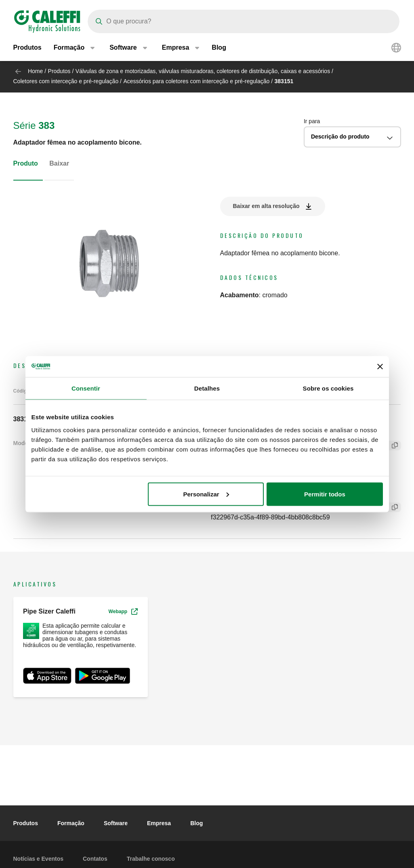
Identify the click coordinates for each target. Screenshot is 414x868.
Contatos (95, 859)
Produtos (27, 48)
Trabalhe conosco (151, 859)
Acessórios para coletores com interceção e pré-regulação (196, 81)
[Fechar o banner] (380, 366)
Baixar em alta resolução (266, 206)
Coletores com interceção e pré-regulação (66, 81)
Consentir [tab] (86, 388)
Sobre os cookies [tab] (328, 388)
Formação (71, 823)
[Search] (244, 21)
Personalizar (206, 494)
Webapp (123, 612)
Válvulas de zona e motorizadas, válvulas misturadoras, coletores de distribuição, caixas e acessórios (203, 71)
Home (35, 71)
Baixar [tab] (59, 163)
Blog (219, 48)
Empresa (159, 823)
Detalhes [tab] (207, 388)
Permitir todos (325, 494)
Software (116, 823)
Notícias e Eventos (39, 859)
